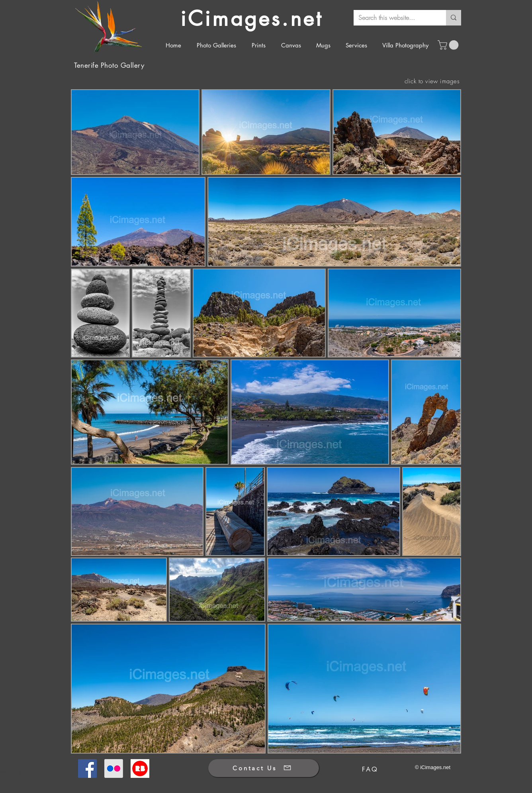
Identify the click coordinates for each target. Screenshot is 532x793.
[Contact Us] (264, 768)
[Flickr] (114, 768)
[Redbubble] (140, 768)
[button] (449, 45)
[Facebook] (87, 768)
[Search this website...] (394, 18)
